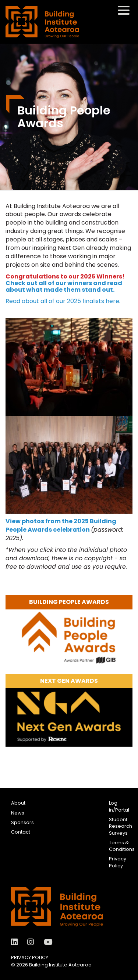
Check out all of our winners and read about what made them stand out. (64, 286)
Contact (21, 832)
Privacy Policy (118, 862)
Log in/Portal (119, 806)
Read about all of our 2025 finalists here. (64, 301)
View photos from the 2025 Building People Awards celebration (61, 525)
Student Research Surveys (121, 826)
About (18, 803)
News (18, 813)
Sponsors (22, 822)
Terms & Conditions (122, 846)
